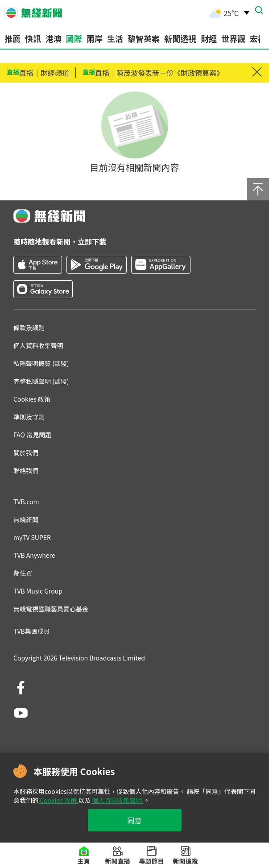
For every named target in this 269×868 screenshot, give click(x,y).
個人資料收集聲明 (117, 800)
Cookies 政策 (58, 800)
